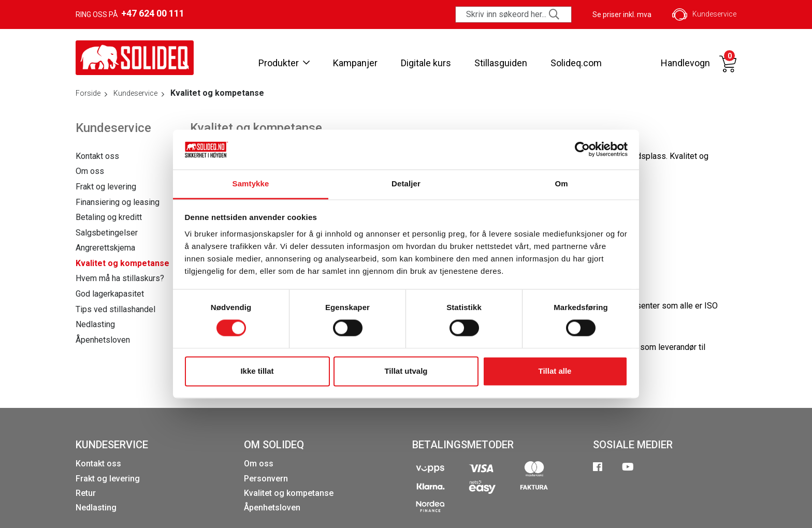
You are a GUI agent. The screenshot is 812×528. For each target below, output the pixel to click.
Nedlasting (95, 324)
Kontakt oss (97, 156)
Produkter (284, 63)
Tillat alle (555, 371)
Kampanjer (355, 63)
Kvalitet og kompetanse (122, 263)
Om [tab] (561, 184)
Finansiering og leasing (118, 202)
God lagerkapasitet (110, 294)
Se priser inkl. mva (622, 14)
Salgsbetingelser (107, 233)
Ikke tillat (257, 371)
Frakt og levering (106, 187)
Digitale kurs (426, 63)
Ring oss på (130, 13)
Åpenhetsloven (103, 340)
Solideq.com (576, 63)
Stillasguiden (501, 63)
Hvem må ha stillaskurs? (120, 278)
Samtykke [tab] (251, 184)
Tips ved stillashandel (115, 309)
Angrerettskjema (105, 248)
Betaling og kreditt (109, 217)
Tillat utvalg (406, 371)
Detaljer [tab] (406, 184)
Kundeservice (704, 14)
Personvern (266, 479)
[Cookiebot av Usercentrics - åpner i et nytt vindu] (582, 150)
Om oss (90, 171)
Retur (86, 493)
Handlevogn (685, 63)
